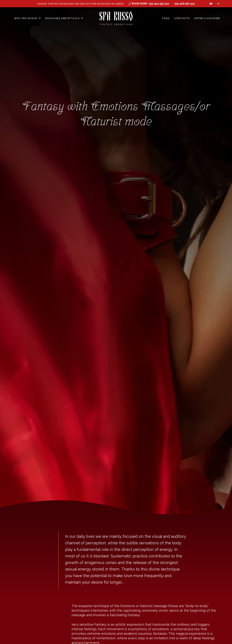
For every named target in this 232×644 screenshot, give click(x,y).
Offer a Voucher (207, 18)
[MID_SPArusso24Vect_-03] (116, 18)
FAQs (166, 18)
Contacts (182, 18)
